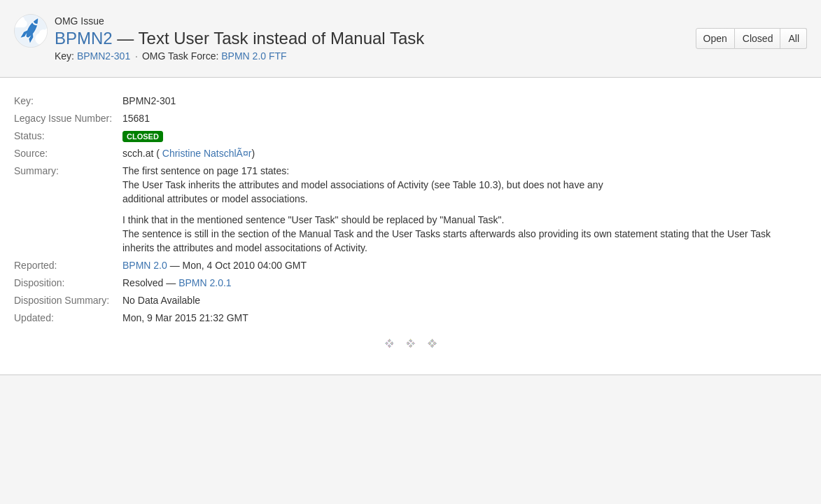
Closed (758, 38)
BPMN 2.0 (145, 265)
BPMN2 (84, 38)
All (794, 38)
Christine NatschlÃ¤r (207, 153)
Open (715, 38)
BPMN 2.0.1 (205, 283)
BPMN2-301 (104, 56)
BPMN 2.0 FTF (254, 56)
